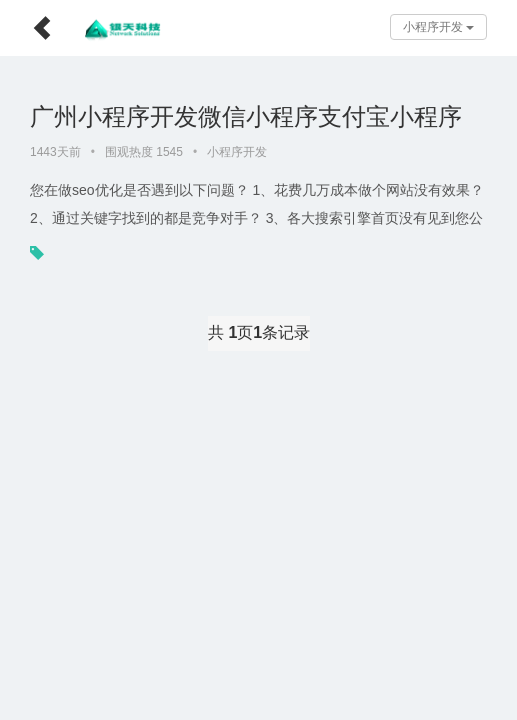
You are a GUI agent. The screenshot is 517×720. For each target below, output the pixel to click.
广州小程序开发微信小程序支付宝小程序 (246, 116)
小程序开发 (438, 27)
